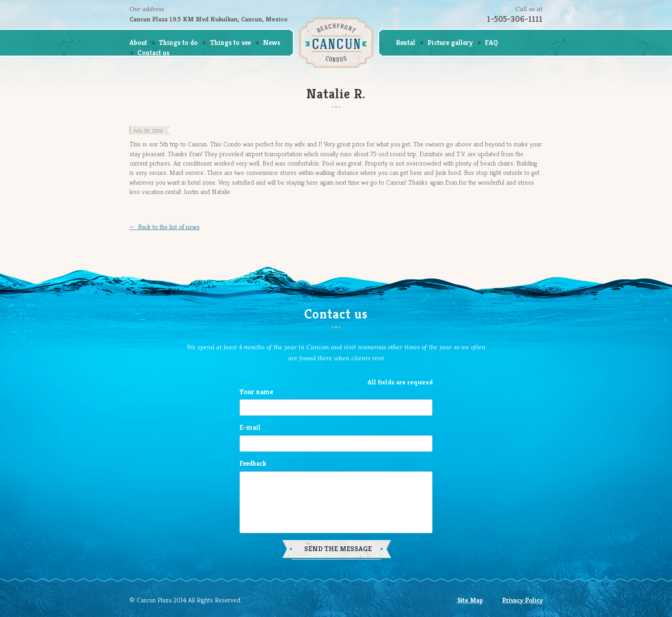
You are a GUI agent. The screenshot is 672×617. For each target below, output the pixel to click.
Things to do (178, 42)
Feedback (253, 463)
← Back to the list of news (165, 227)
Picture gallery (450, 42)
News (272, 42)
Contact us (153, 53)
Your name (256, 392)
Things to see (230, 42)
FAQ (491, 42)
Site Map (470, 600)
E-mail (250, 427)
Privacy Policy (522, 600)
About (138, 42)
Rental (406, 42)
